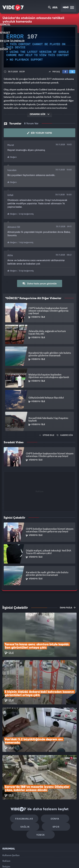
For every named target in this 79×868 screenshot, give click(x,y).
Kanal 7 (12, 856)
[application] (39, 47)
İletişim (6, 828)
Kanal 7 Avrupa (35, 856)
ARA (53, 8)
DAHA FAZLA (68, 606)
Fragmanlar (26, 774)
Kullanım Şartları (11, 813)
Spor (54, 783)
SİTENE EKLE (47, 434)
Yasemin (41, 863)
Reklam (6, 821)
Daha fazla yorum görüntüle (39, 282)
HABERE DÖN (65, 434)
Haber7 (62, 856)
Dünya (53, 774)
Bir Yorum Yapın (39, 133)
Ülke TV (46, 856)
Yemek (41, 793)
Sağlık (27, 783)
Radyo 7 (23, 856)
